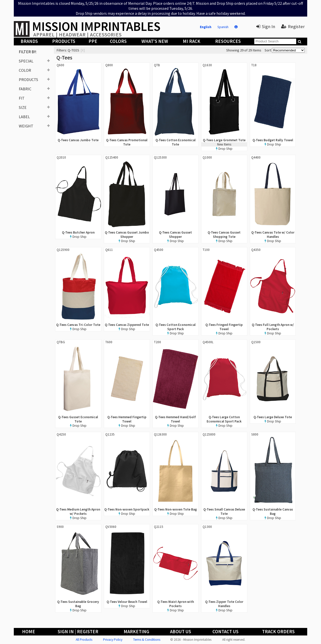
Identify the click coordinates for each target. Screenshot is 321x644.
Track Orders (278, 632)
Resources (228, 41)
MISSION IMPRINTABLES (96, 26)
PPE (93, 41)
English (206, 27)
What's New (155, 41)
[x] (83, 50)
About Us (181, 632)
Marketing (136, 632)
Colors (118, 41)
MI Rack (192, 41)
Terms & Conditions (147, 640)
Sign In (266, 26)
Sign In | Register (78, 632)
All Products (84, 640)
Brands (29, 41)
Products (64, 41)
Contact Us (225, 632)
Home (29, 632)
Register (293, 26)
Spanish (223, 27)
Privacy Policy (113, 640)
